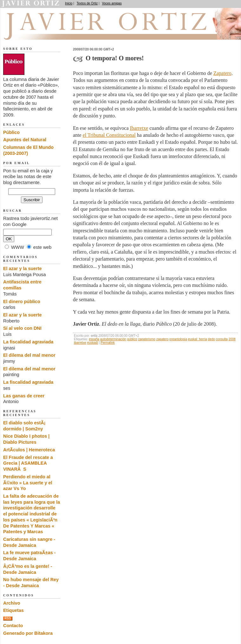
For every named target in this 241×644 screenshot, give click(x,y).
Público (11, 132)
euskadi (93, 343)
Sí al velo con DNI (22, 328)
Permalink (107, 343)
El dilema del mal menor (29, 355)
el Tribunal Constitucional (109, 135)
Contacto (13, 626)
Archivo (12, 603)
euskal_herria (198, 339)
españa (94, 339)
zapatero (163, 339)
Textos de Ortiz (87, 3)
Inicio (69, 3)
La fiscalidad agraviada (28, 342)
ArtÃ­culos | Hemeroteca (29, 450)
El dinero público (22, 302)
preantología (178, 339)
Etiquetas (13, 610)
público (132, 339)
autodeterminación (113, 339)
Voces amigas (112, 3)
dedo (212, 339)
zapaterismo (147, 339)
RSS (8, 618)
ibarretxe (80, 343)
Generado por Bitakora (28, 633)
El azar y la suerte (23, 269)
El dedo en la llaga (38, 32)
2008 (232, 339)
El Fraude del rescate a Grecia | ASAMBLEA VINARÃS (28, 463)
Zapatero (222, 73)
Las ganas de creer (24, 396)
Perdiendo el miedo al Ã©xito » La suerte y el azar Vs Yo (28, 483)
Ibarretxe (139, 128)
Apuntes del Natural (25, 140)
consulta (222, 339)
